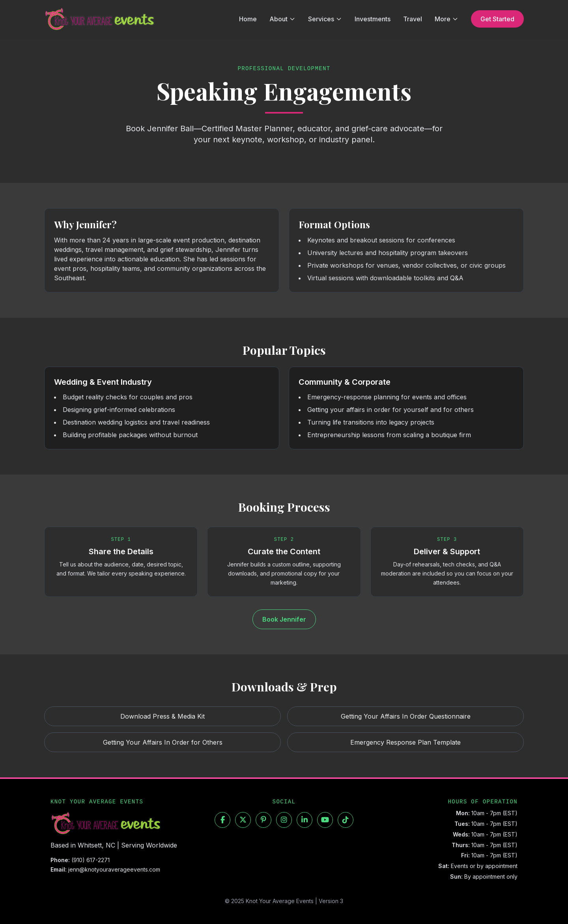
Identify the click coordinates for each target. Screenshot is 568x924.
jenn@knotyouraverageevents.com (114, 869)
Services (325, 19)
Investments (373, 19)
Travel (413, 19)
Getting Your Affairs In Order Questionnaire (406, 716)
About (282, 19)
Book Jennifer (284, 619)
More (447, 19)
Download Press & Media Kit (163, 716)
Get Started (497, 19)
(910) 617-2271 (91, 860)
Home (248, 19)
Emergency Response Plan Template (405, 742)
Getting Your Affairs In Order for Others (163, 742)
